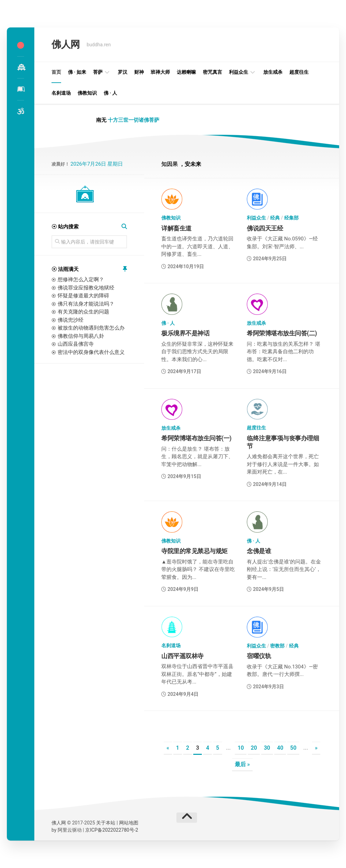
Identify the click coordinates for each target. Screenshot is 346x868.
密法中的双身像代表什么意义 (91, 352)
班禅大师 (160, 72)
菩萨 (98, 72)
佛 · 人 (110, 93)
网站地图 (129, 823)
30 (267, 748)
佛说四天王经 (265, 228)
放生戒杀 (273, 72)
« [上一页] (168, 748)
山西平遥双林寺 (182, 656)
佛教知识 (87, 93)
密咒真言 (212, 72)
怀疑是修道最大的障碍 (83, 296)
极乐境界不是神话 (185, 333)
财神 (139, 72)
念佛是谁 (259, 551)
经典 (275, 218)
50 (293, 748)
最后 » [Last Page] (242, 764)
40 (280, 748)
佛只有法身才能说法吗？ (86, 304)
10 (241, 748)
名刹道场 (61, 93)
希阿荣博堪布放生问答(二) (282, 333)
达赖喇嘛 (186, 72)
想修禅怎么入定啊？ (81, 280)
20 (254, 748)
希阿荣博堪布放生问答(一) (196, 438)
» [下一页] (316, 748)
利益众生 (239, 72)
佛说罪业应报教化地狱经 (86, 288)
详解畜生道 (176, 228)
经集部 (291, 218)
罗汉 (123, 72)
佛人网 (66, 44)
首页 (56, 72)
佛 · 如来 (77, 72)
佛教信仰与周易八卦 (81, 336)
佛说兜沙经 (71, 320)
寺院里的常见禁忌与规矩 (194, 551)
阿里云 (65, 830)
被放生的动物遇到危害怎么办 (91, 328)
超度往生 (299, 72)
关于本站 (106, 823)
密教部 (277, 646)
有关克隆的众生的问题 (83, 312)
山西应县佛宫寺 (76, 344)
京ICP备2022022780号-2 (112, 830)
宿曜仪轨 (259, 656)
